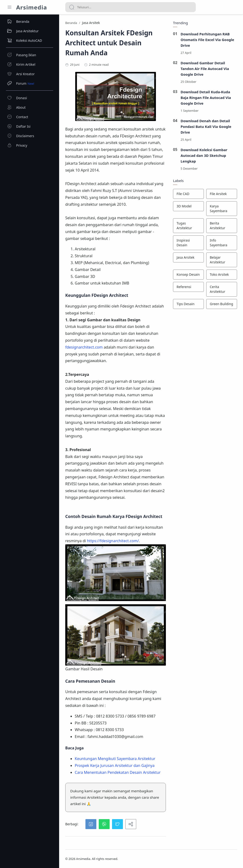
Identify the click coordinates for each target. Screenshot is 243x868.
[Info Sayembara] (222, 243)
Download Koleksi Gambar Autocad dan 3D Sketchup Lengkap (204, 155)
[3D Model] (188, 206)
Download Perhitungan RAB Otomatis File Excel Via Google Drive (207, 40)
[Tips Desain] (188, 304)
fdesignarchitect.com (84, 347)
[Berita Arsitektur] (222, 226)
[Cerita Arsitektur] (222, 289)
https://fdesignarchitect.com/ (113, 541)
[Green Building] (222, 304)
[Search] (131, 7)
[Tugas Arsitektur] (188, 226)
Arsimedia (32, 7)
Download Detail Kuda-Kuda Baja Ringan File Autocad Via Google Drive (206, 98)
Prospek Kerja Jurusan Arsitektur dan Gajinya (115, 765)
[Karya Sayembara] (222, 209)
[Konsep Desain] (188, 275)
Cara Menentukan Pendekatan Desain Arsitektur (118, 772)
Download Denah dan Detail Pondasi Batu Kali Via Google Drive (206, 126)
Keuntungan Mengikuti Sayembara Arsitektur (115, 759)
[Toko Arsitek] (222, 275)
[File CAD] (188, 194)
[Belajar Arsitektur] (222, 260)
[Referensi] (188, 287)
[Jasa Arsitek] (188, 257)
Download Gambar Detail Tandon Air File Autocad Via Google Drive (205, 69)
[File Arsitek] (222, 194)
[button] (91, 824)
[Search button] (72, 7)
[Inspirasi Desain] (188, 243)
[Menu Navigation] (9, 7)
